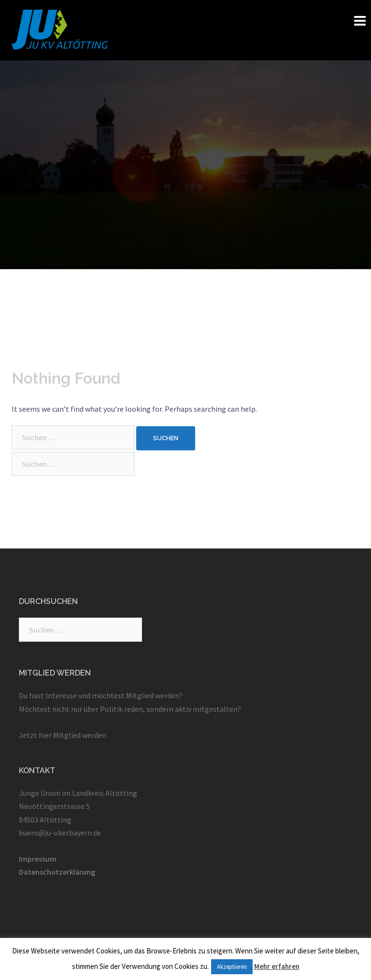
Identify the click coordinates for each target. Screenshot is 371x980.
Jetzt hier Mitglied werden (63, 735)
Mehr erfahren (277, 966)
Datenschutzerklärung (57, 872)
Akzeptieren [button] (232, 967)
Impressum (38, 859)
